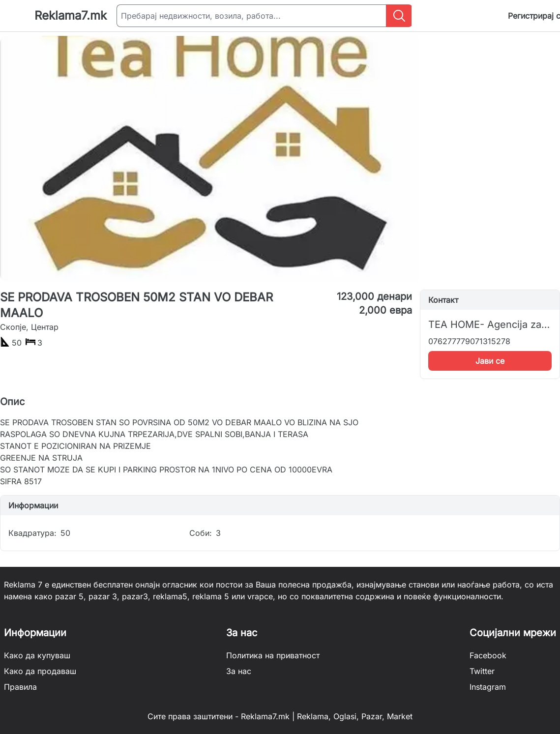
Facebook (488, 655)
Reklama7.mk (71, 15)
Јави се (490, 361)
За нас (239, 671)
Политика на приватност (273, 655)
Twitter (482, 671)
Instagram (488, 687)
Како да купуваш (37, 655)
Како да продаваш (40, 671)
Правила (20, 687)
